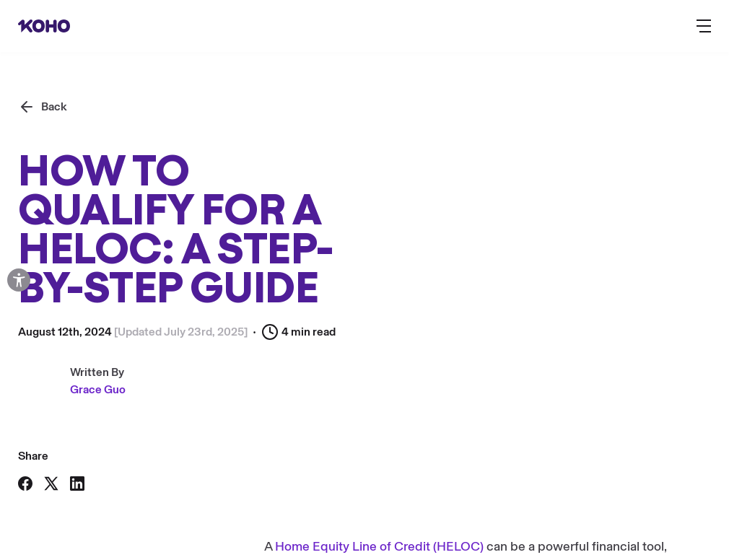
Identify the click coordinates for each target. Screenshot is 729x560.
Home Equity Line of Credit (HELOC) (379, 546)
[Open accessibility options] (19, 280)
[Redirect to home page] (44, 26)
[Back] (43, 107)
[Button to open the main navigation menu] (704, 26)
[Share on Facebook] (25, 484)
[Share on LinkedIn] (77, 484)
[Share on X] (51, 484)
